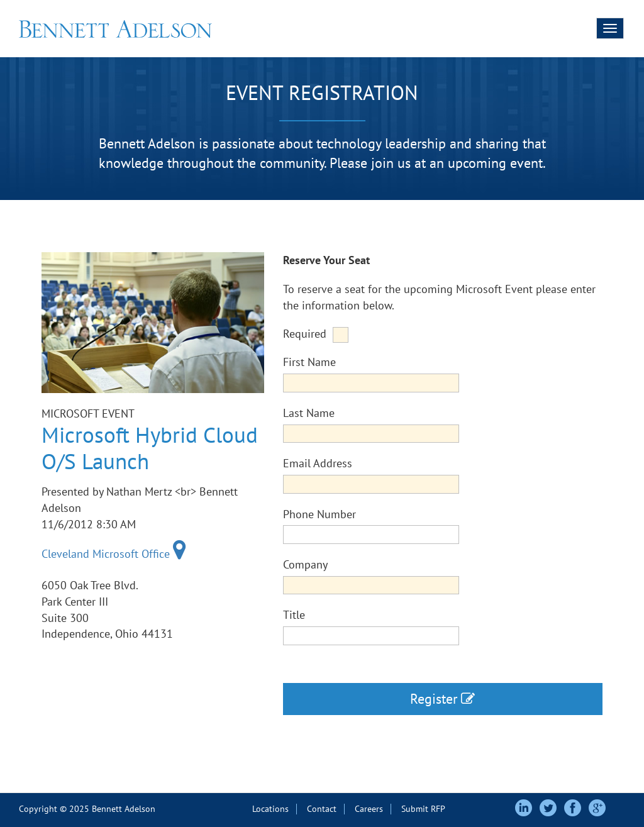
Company (305, 564)
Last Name (309, 413)
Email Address (318, 463)
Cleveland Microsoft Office (114, 554)
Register (442, 699)
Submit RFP (423, 809)
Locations (270, 809)
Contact (322, 809)
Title (294, 615)
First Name (309, 362)
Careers (369, 809)
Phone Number (319, 514)
